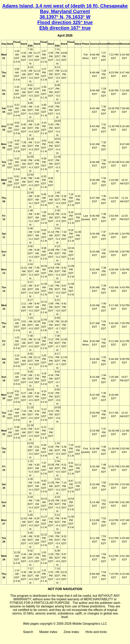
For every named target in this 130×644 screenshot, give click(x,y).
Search (28, 632)
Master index (48, 632)
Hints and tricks (96, 632)
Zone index (71, 632)
